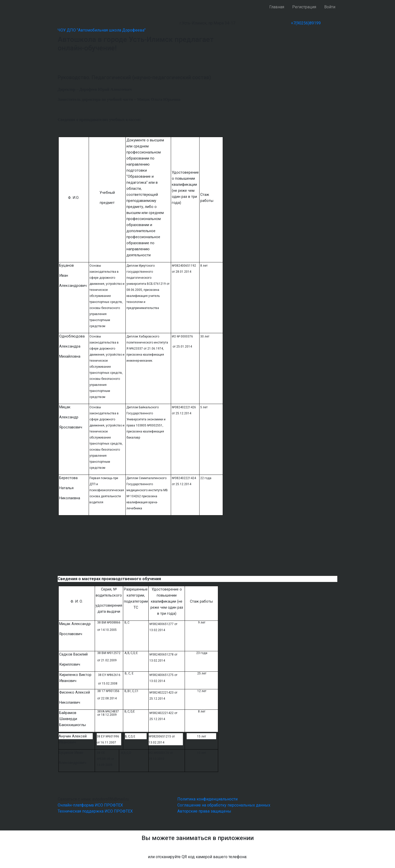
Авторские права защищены (204, 811)
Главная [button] (277, 7)
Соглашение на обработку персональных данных (224, 805)
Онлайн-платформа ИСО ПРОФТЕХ (90, 805)
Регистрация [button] (304, 7)
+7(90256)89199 (306, 23)
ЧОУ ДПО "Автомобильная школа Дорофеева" (102, 30)
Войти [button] (330, 7)
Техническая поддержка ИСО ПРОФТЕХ (95, 811)
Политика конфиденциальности (207, 799)
